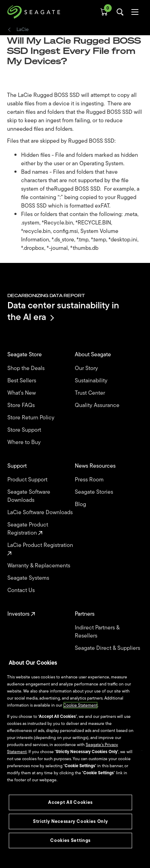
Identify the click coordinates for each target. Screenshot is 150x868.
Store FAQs (22, 405)
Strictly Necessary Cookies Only (70, 821)
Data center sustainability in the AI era (63, 311)
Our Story (87, 368)
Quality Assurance (98, 405)
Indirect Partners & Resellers (97, 632)
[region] (70, 757)
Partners (85, 614)
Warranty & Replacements (40, 566)
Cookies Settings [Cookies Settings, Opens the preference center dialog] (70, 840)
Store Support (25, 430)
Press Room (90, 480)
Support (18, 466)
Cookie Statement (80, 705)
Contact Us (22, 590)
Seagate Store (25, 355)
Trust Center (91, 393)
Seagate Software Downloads (29, 496)
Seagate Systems (29, 578)
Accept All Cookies (70, 802)
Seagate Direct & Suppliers (108, 648)
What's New (22, 393)
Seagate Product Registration (28, 529)
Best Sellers (22, 381)
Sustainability (92, 381)
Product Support (28, 480)
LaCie (23, 30)
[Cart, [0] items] (104, 12)
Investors (21, 614)
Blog (81, 504)
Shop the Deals (27, 368)
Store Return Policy (32, 418)
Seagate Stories (95, 492)
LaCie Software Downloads (41, 513)
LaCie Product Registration (41, 549)
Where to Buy (25, 442)
